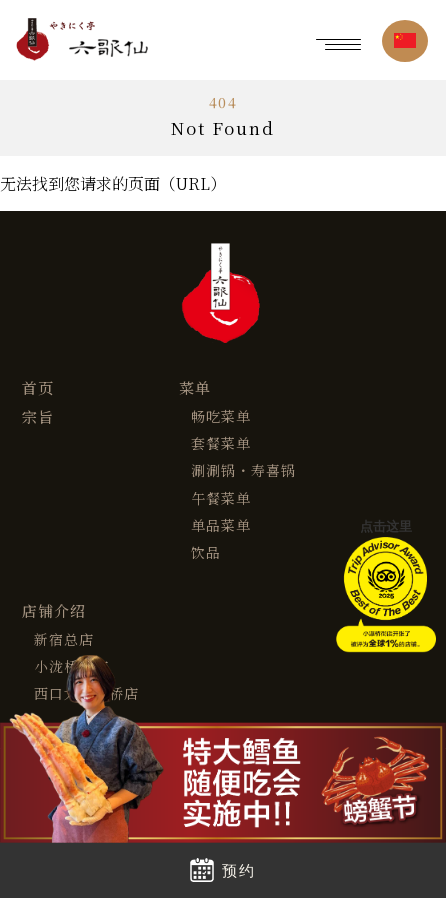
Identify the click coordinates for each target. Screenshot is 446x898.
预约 (223, 870)
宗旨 (38, 417)
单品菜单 (221, 525)
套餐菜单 (221, 443)
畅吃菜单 (221, 416)
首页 (38, 388)
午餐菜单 (221, 498)
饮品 (206, 552)
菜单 (195, 388)
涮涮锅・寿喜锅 (243, 470)
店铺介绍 (54, 611)
